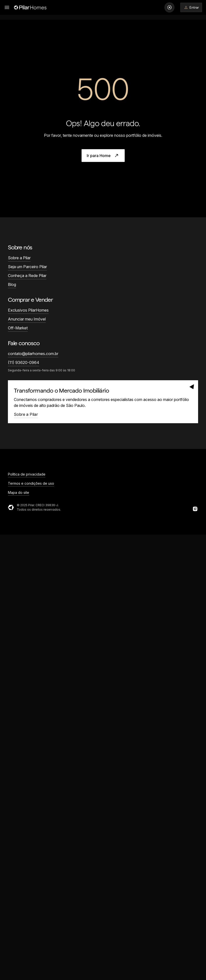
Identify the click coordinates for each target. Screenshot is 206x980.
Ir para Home (103, 156)
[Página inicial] (30, 7)
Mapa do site (19, 492)
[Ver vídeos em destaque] (169, 7)
